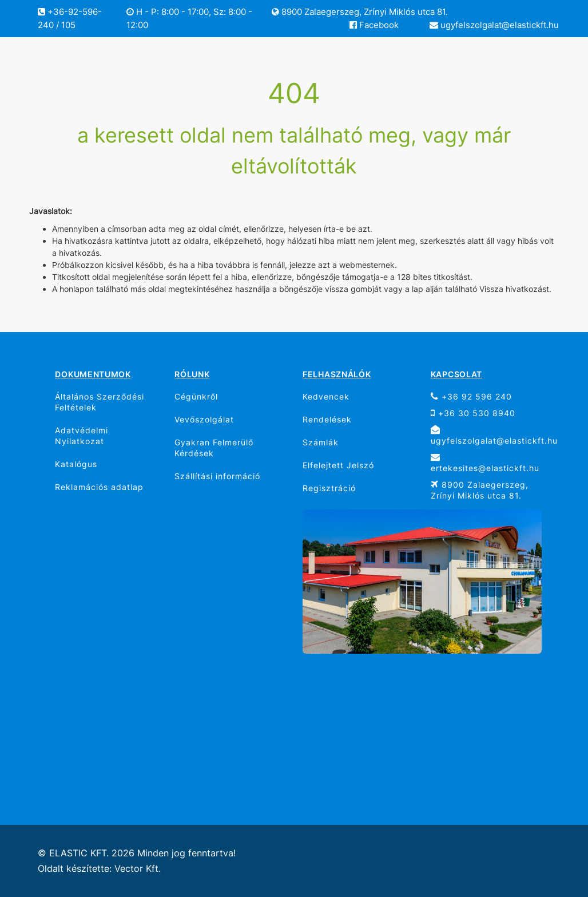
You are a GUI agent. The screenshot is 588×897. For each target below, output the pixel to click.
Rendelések (327, 419)
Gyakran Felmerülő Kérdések (214, 448)
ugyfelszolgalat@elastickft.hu (494, 25)
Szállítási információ (217, 476)
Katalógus (76, 464)
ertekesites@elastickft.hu (485, 463)
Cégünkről (196, 396)
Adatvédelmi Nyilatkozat (82, 436)
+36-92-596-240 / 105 (70, 18)
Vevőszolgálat (204, 419)
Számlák (321, 442)
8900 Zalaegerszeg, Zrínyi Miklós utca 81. (360, 12)
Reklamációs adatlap (99, 487)
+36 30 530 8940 (473, 413)
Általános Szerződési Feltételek (100, 402)
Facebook (374, 25)
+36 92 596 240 (471, 396)
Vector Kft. (138, 869)
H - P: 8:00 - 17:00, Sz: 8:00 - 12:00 (189, 18)
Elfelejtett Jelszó (338, 465)
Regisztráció (329, 488)
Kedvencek (326, 396)
